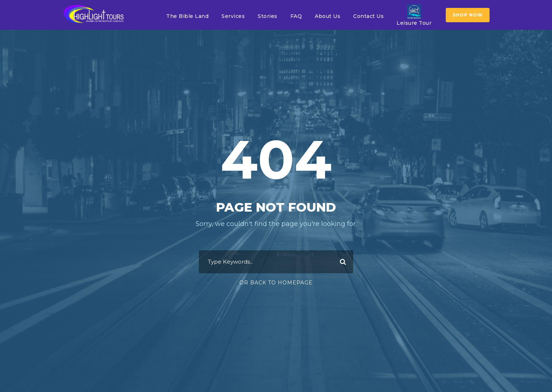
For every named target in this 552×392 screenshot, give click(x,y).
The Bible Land (187, 16)
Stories (268, 16)
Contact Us (368, 16)
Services (233, 16)
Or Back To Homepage (276, 283)
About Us (328, 16)
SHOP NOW (468, 15)
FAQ (296, 16)
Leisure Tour (414, 15)
